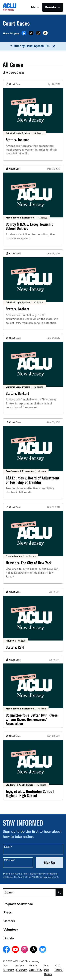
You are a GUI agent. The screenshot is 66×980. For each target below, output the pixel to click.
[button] (38, 34)
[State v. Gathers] (33, 290)
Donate (9, 938)
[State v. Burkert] (33, 374)
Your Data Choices (48, 970)
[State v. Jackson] (33, 120)
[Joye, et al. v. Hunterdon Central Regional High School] (33, 766)
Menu (35, 7)
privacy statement (49, 877)
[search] (60, 892)
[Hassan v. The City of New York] (33, 543)
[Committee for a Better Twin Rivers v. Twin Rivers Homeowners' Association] (33, 692)
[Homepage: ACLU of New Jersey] (15, 7)
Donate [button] (51, 7)
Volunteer (11, 929)
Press (8, 912)
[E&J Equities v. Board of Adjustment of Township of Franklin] (33, 459)
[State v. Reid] (33, 620)
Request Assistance (18, 904)
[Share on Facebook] (24, 34)
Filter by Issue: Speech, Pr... (33, 46)
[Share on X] (31, 34)
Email (8, 847)
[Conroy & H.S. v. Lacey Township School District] (33, 205)
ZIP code (10, 860)
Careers (9, 921)
